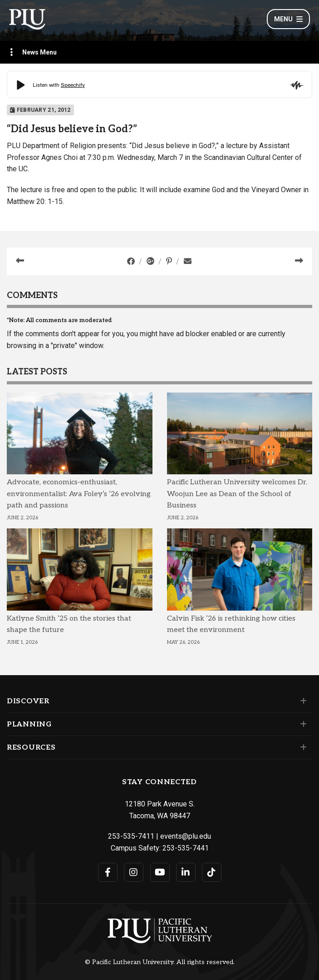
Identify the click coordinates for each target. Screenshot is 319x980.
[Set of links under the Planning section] (302, 724)
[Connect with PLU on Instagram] (134, 872)
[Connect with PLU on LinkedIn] (186, 872)
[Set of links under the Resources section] (302, 747)
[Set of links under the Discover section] (302, 701)
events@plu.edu (186, 836)
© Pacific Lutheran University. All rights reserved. (160, 962)
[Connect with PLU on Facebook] (108, 872)
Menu (288, 19)
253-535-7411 (131, 836)
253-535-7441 (186, 848)
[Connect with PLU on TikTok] (212, 872)
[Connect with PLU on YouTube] (160, 872)
